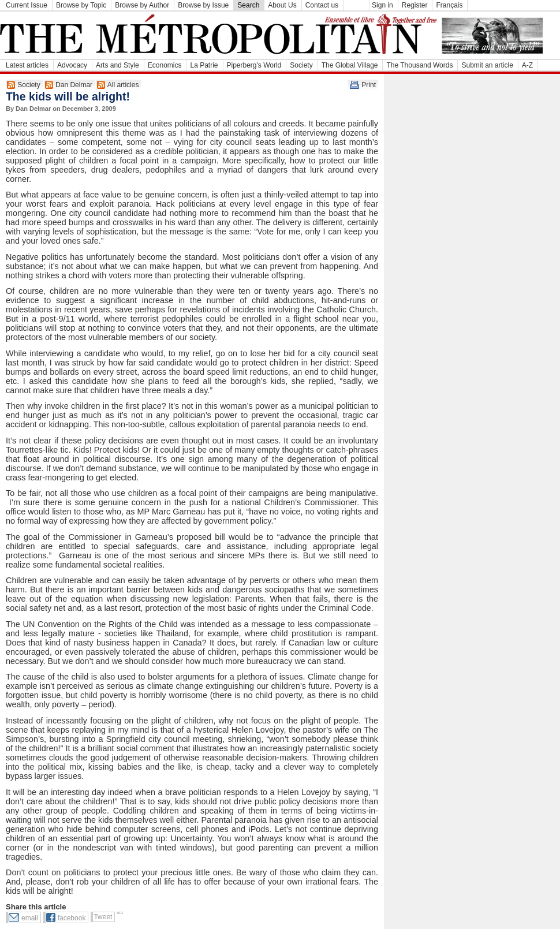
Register (415, 5)
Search (248, 5)
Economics (165, 65)
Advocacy (72, 65)
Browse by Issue (203, 5)
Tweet (103, 917)
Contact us (322, 5)
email (30, 918)
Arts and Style (117, 65)
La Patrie (204, 65)
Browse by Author (142, 5)
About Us (282, 5)
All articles (123, 85)
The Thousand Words (419, 65)
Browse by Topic (81, 5)
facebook (72, 918)
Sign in (382, 5)
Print (369, 85)
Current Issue (27, 5)
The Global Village (350, 65)
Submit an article (487, 65)
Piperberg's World (254, 65)
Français (449, 5)
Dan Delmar (74, 85)
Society (301, 65)
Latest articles (27, 65)
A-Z (527, 65)
